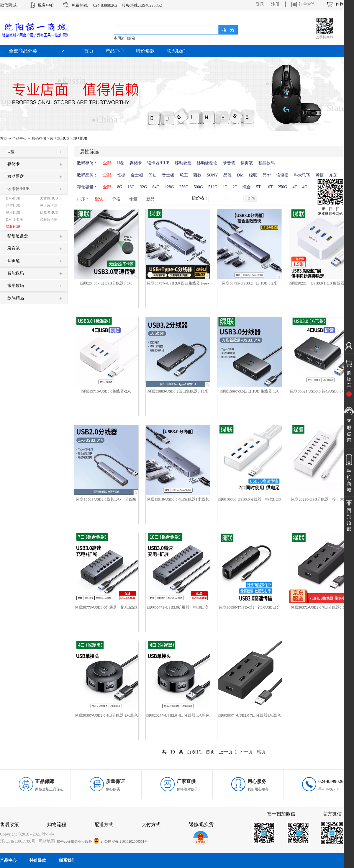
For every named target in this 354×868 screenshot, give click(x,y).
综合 (247, 187)
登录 (260, 4)
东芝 (333, 175)
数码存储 (39, 138)
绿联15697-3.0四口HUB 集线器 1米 (250, 391)
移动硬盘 (183, 163)
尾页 (261, 752)
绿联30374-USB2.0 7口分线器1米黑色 (250, 715)
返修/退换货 (201, 824)
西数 (197, 175)
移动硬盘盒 (207, 163)
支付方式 (151, 824)
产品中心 (19, 138)
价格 (116, 199)
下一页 (246, 752)
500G (198, 187)
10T (269, 187)
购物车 (342, 4)
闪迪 (153, 175)
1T (225, 187)
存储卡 (136, 163)
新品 (150, 199)
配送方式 (104, 824)
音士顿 (168, 175)
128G (169, 187)
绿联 (253, 175)
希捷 (320, 175)
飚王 (184, 175)
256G (184, 187)
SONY (212, 175)
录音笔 (229, 163)
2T (235, 187)
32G (143, 187)
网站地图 (46, 841)
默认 (99, 199)
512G (213, 187)
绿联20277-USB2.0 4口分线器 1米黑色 (178, 715)
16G (131, 187)
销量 (133, 199)
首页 (89, 51)
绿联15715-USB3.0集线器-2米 (106, 391)
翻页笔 (247, 163)
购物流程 (57, 824)
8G (120, 187)
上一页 (226, 752)
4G (305, 187)
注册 (275, 4)
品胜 (227, 175)
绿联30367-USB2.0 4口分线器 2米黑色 (106, 715)
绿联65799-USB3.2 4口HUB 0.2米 (249, 283)
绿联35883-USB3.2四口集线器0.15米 (178, 391)
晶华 (267, 175)
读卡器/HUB (59, 138)
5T (258, 187)
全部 (107, 163)
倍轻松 (282, 175)
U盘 (121, 163)
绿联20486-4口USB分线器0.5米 (106, 283)
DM (240, 175)
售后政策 (9, 824)
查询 (251, 198)
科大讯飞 (302, 175)
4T (295, 187)
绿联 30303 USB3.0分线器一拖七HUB (250, 499)
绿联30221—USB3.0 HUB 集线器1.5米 (321, 283)
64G (156, 187)
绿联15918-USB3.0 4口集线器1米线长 (178, 499)
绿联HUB (80, 138)
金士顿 (137, 175)
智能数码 (266, 163)
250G (282, 187)
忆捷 (121, 175)
